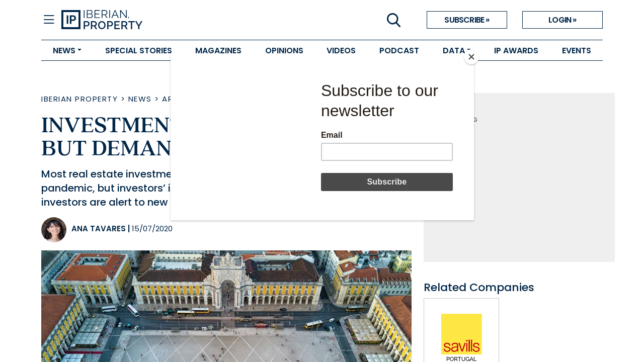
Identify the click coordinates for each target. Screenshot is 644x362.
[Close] (471, 57)
